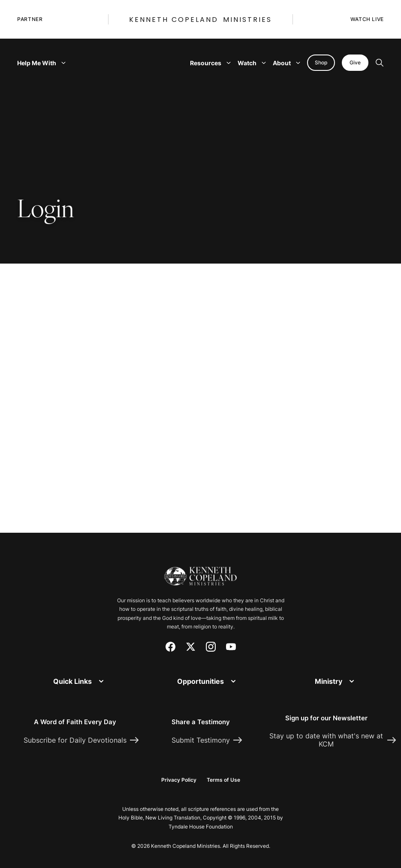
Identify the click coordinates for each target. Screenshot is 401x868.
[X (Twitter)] (191, 647)
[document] (200, 402)
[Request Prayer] (359, 512)
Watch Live (367, 19)
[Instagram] (211, 647)
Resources (210, 63)
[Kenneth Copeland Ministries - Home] (200, 571)
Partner (30, 19)
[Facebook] (170, 647)
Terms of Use (223, 780)
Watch (252, 63)
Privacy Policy (179, 780)
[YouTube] (231, 647)
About (286, 63)
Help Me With (41, 63)
